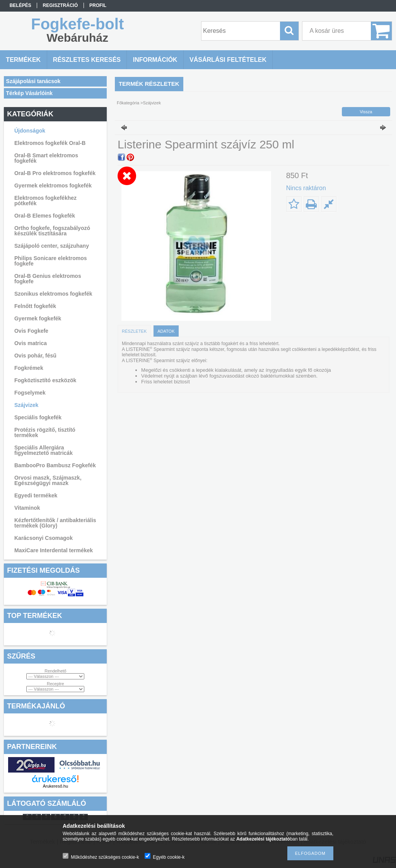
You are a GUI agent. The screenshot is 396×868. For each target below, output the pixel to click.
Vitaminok (27, 508)
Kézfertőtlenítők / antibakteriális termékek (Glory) (55, 523)
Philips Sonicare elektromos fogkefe (51, 261)
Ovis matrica (31, 343)
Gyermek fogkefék (38, 318)
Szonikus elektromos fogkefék (53, 294)
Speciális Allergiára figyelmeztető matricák (44, 450)
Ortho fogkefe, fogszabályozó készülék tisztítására (52, 231)
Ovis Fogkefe (31, 331)
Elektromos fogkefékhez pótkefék (45, 201)
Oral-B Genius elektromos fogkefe (48, 279)
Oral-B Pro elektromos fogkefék (55, 173)
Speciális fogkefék (38, 417)
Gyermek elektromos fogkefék (53, 186)
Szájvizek (26, 405)
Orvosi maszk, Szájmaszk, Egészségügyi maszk (48, 480)
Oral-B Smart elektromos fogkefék (46, 158)
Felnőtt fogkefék (35, 306)
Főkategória (128, 103)
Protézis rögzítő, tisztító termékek (45, 432)
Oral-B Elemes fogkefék (45, 216)
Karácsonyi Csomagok (44, 538)
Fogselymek (30, 393)
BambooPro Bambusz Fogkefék (55, 465)
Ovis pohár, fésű (35, 356)
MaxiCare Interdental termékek (54, 550)
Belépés (20, 5)
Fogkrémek (29, 368)
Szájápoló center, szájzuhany (52, 246)
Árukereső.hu (55, 786)
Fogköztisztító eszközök (45, 380)
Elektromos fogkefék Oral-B (50, 143)
